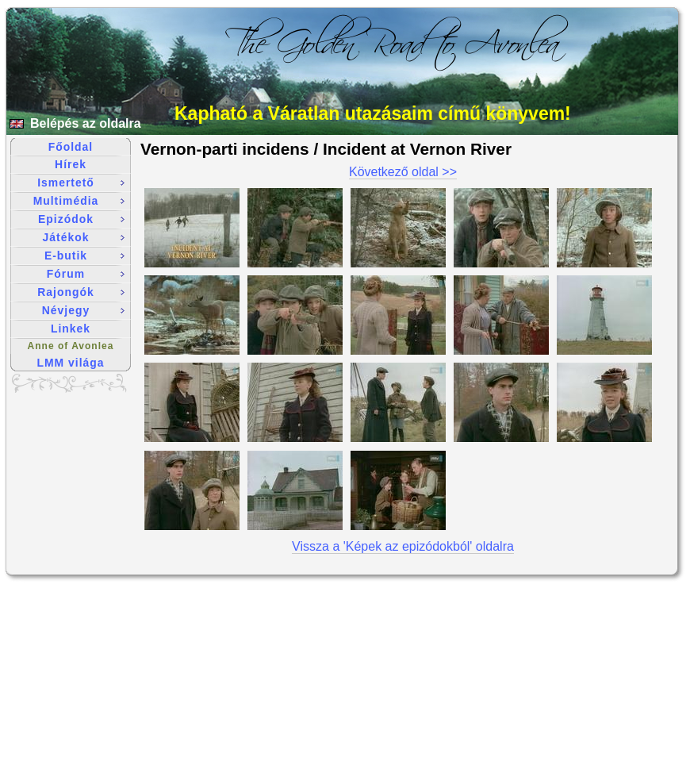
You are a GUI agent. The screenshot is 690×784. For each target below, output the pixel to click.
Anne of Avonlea (71, 346)
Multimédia (79, 201)
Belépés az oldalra (86, 123)
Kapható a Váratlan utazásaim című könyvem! (373, 113)
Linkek (71, 329)
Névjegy (83, 310)
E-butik (84, 256)
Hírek (71, 164)
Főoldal (71, 147)
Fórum (86, 274)
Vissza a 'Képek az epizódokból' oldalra (403, 546)
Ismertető (81, 183)
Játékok (84, 237)
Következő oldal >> (403, 172)
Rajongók (81, 292)
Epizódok (81, 219)
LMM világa (71, 363)
